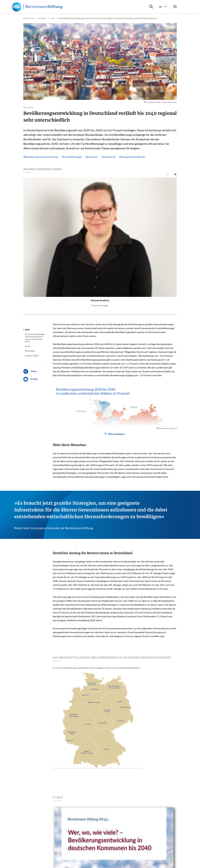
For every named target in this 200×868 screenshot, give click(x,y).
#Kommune (92, 157)
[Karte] (98, 722)
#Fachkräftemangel (72, 157)
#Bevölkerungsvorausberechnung (41, 157)
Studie (28, 346)
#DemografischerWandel (132, 157)
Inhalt (27, 330)
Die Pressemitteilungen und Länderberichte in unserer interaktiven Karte (35, 338)
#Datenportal (108, 157)
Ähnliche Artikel (32, 356)
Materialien (30, 351)
